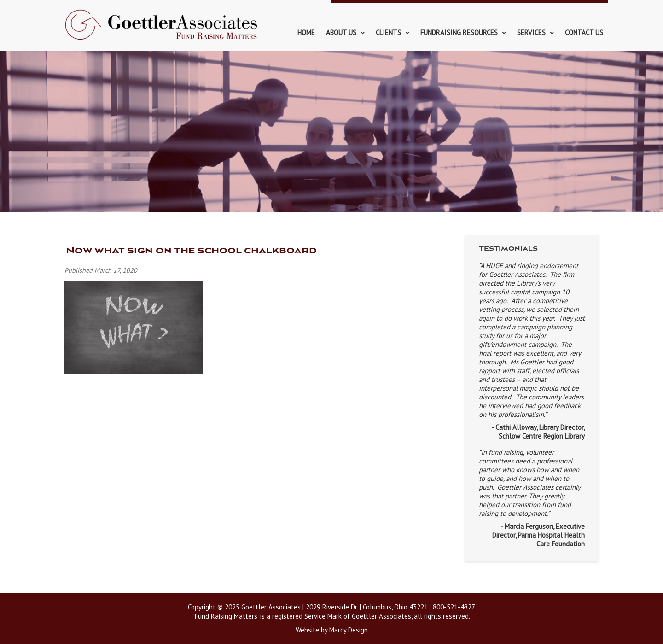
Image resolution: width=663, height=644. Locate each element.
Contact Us (584, 32)
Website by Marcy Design (332, 630)
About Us (341, 32)
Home (306, 32)
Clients (388, 32)
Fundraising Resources (459, 32)
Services (531, 32)
